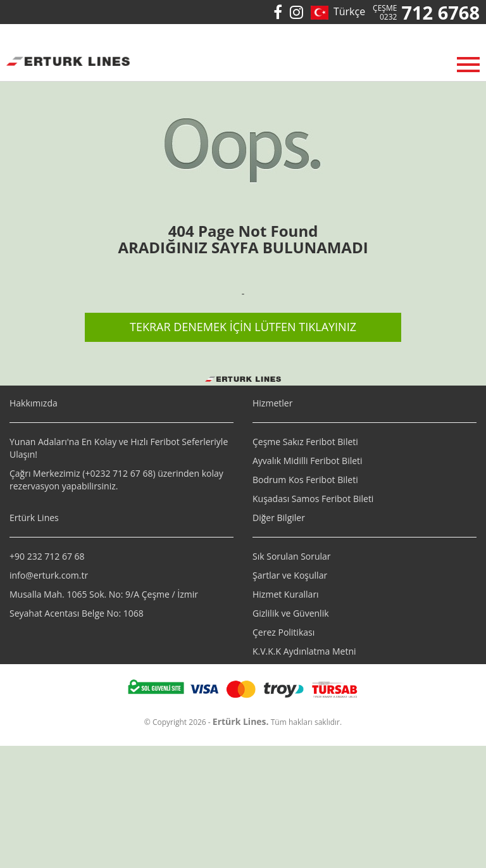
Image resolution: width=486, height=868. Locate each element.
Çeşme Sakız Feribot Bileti (305, 442)
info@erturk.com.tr (49, 575)
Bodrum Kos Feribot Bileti (305, 480)
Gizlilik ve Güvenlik (291, 613)
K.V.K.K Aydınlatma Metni (304, 651)
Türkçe (347, 11)
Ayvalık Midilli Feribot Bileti (308, 461)
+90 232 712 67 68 (47, 556)
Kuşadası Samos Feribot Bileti (313, 499)
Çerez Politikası (283, 632)
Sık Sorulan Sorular (292, 556)
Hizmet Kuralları (286, 594)
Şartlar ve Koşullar (290, 575)
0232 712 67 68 (121, 473)
